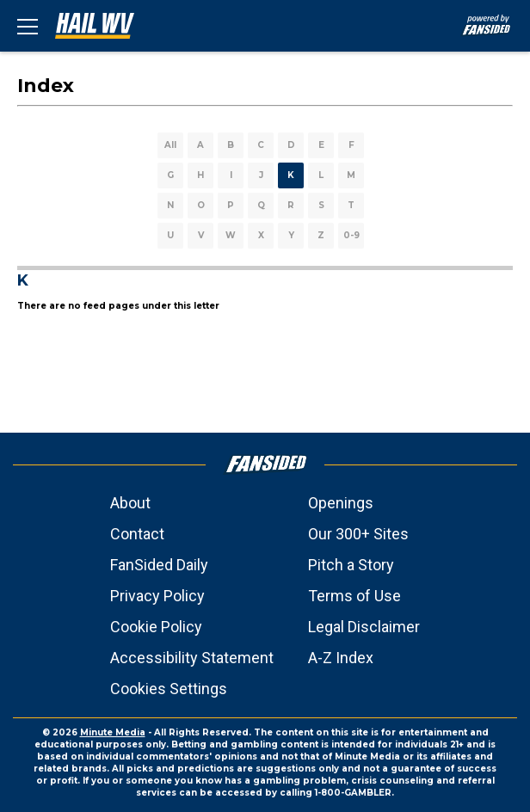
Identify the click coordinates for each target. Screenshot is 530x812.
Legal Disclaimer (364, 627)
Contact (137, 534)
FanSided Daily (159, 565)
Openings (341, 503)
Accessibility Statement (192, 658)
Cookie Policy (156, 627)
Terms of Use (354, 596)
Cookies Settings (169, 689)
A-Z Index (341, 658)
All (170, 145)
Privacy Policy (157, 596)
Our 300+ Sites (358, 534)
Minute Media (113, 732)
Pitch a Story (351, 565)
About (130, 503)
